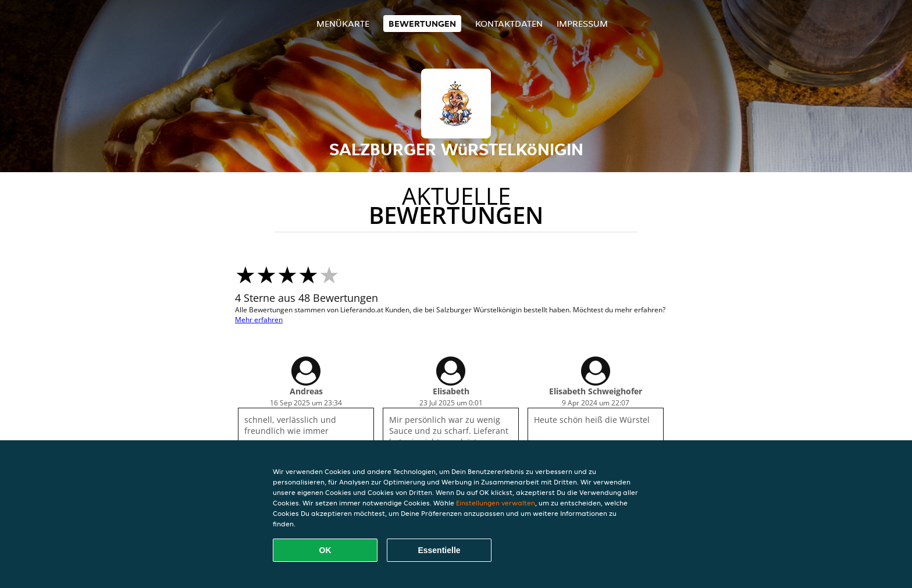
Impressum (582, 24)
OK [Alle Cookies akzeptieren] (325, 550)
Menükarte (343, 24)
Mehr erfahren (259, 320)
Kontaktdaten (509, 24)
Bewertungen (422, 24)
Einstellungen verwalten (496, 503)
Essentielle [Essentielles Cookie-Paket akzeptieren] (439, 550)
